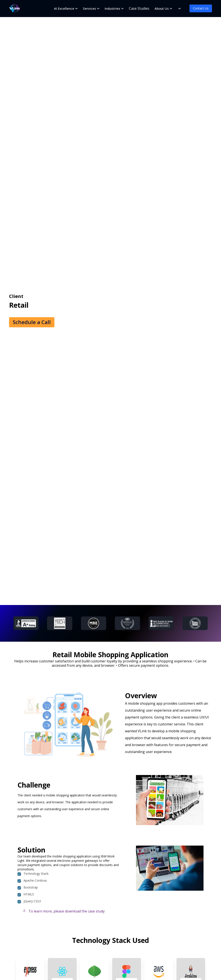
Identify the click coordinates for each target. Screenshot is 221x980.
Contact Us (201, 8)
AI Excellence (64, 8)
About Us (162, 8)
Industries (112, 8)
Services (89, 8)
